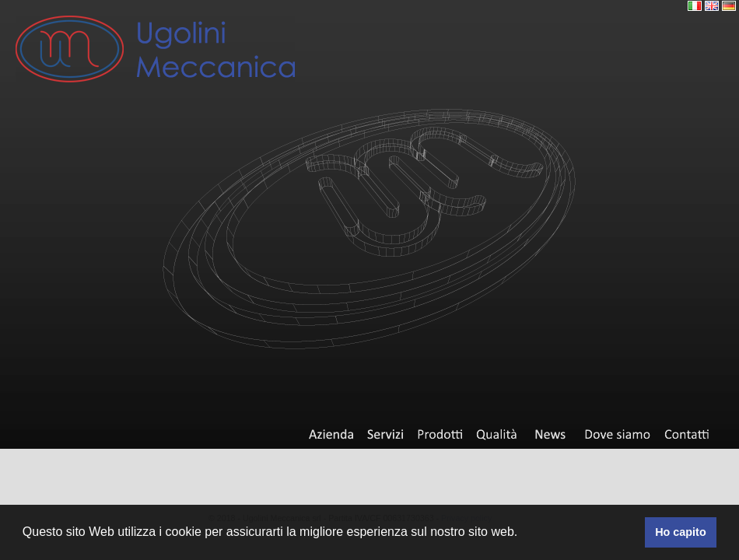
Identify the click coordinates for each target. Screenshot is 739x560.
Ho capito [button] (681, 532)
